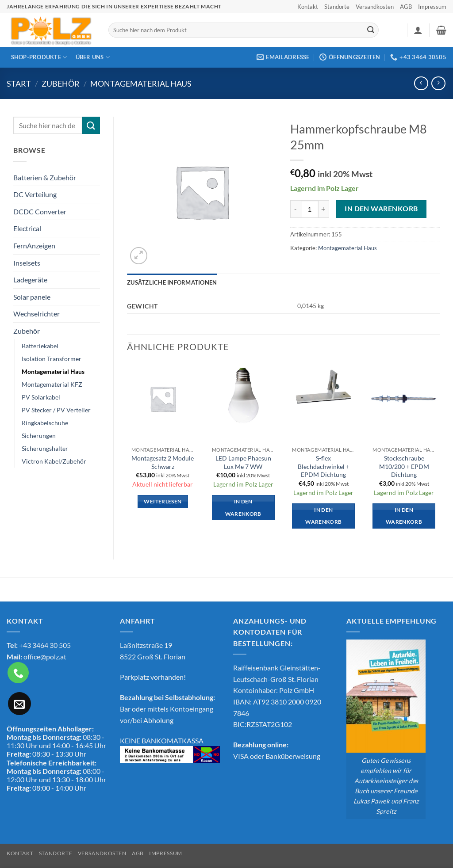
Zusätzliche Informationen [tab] (172, 282)
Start (19, 84)
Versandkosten (375, 7)
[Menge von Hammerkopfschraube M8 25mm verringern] (296, 209)
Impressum (432, 7)
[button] (418, 30)
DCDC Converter (40, 211)
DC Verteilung (35, 194)
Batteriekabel (40, 346)
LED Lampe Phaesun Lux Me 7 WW (243, 462)
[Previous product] (438, 83)
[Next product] (421, 83)
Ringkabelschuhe (45, 423)
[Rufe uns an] (18, 673)
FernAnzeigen (34, 246)
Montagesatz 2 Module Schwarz (163, 462)
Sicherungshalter (45, 448)
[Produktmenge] (310, 209)
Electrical (27, 228)
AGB (406, 7)
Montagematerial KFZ (52, 384)
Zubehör (61, 84)
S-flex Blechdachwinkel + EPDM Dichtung (324, 466)
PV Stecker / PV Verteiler (56, 410)
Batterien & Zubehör (45, 177)
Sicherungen (39, 436)
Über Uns (93, 57)
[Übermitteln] (371, 30)
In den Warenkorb (381, 209)
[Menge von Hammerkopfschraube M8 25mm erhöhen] (324, 209)
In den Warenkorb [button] (243, 508)
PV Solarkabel (41, 397)
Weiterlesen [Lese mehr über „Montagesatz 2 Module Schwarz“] (163, 501)
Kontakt (308, 7)
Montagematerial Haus (141, 84)
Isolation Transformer (52, 359)
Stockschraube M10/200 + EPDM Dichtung (404, 466)
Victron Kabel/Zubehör (54, 461)
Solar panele (32, 297)
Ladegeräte (30, 280)
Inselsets (27, 263)
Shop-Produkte (39, 57)
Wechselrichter (36, 314)
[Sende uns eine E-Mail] (19, 704)
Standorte (337, 7)
